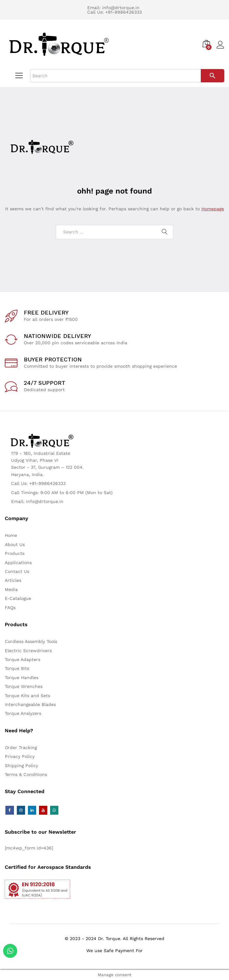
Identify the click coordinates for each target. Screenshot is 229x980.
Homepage (213, 209)
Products (15, 553)
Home (11, 535)
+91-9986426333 (124, 12)
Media (11, 589)
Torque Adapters (23, 659)
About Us (15, 544)
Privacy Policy (20, 756)
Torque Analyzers (23, 713)
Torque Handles (22, 678)
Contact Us (17, 571)
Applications (18, 563)
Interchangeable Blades (30, 704)
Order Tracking (21, 748)
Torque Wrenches (24, 686)
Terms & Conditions (26, 774)
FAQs (10, 608)
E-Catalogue (18, 598)
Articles (13, 580)
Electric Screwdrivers (28, 651)
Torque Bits (17, 668)
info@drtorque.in (121, 8)
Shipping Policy (21, 766)
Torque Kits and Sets (27, 696)
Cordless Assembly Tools (31, 641)
